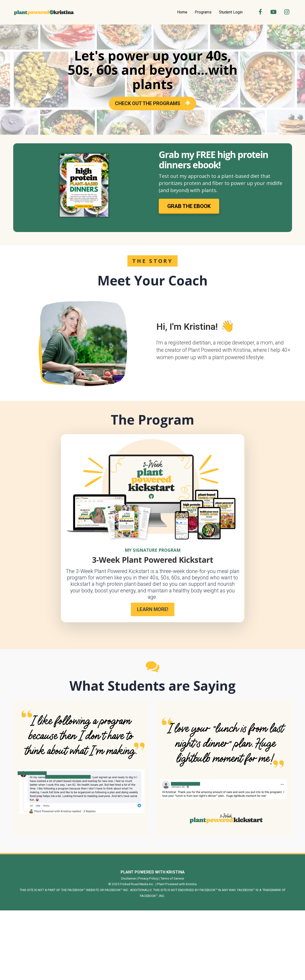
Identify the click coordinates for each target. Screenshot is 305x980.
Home (182, 12)
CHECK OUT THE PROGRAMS (152, 103)
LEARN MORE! (153, 609)
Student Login (231, 12)
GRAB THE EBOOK (189, 206)
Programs (203, 12)
